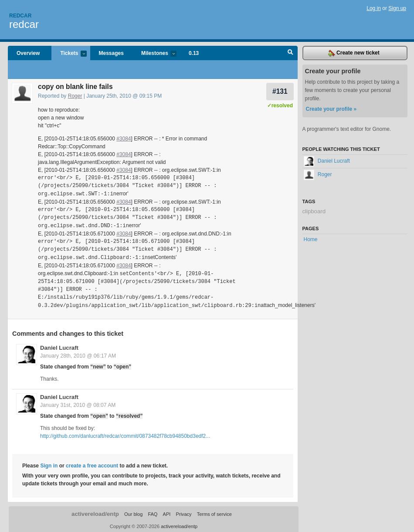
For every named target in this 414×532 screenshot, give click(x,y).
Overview (28, 53)
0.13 (194, 53)
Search (290, 53)
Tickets (69, 54)
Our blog (133, 512)
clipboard (314, 211)
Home (311, 239)
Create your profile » (331, 109)
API (167, 512)
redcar (24, 24)
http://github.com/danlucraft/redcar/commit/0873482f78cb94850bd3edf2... (125, 434)
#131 (280, 91)
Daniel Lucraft (59, 346)
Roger (75, 96)
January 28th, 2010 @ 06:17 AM (78, 354)
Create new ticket (354, 53)
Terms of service (214, 512)
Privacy (183, 512)
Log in (374, 8)
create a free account (92, 464)
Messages (111, 53)
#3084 (124, 139)
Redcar (20, 16)
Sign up (397, 8)
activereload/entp (95, 512)
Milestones (154, 54)
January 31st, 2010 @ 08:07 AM (78, 403)
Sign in (49, 464)
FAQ (153, 512)
